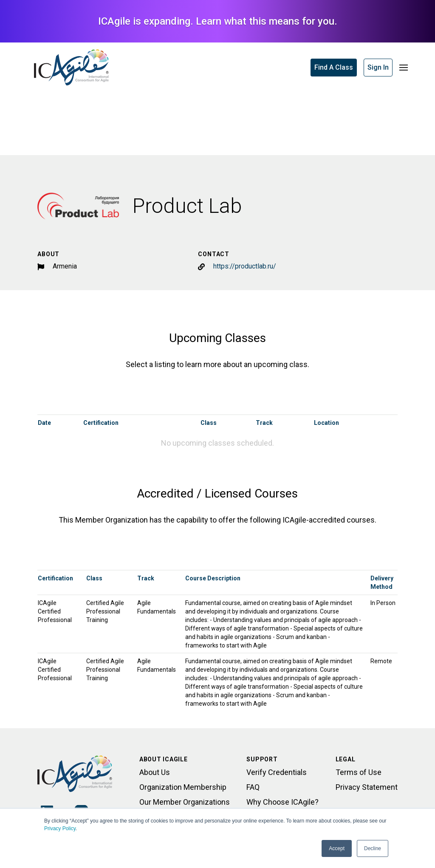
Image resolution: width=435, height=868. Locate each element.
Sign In (378, 67)
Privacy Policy (60, 828)
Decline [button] (373, 848)
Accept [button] (337, 848)
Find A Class (334, 67)
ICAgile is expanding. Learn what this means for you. (218, 21)
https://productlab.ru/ (245, 266)
